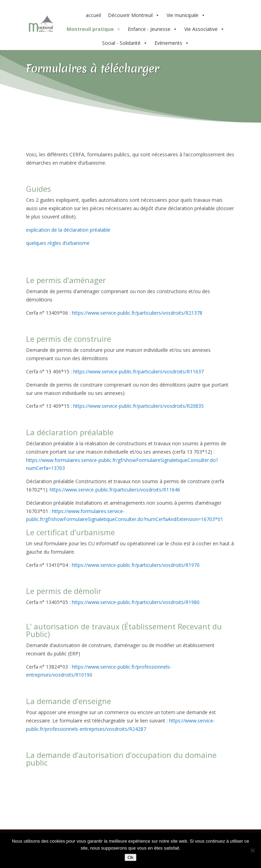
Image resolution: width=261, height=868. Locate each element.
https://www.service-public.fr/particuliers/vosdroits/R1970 (136, 565)
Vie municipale (186, 15)
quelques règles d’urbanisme (58, 243)
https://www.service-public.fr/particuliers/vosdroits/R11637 (138, 371)
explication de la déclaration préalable (68, 230)
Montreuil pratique (94, 29)
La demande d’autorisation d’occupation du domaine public (121, 759)
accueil (93, 15)
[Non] (252, 850)
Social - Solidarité (125, 43)
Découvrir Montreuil (134, 15)
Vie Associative (204, 29)
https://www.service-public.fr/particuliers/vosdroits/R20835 (138, 406)
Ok (130, 857)
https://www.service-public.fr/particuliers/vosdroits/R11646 (115, 490)
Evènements (172, 43)
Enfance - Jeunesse (153, 29)
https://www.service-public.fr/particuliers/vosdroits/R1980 (135, 602)
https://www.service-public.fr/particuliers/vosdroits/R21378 (137, 313)
